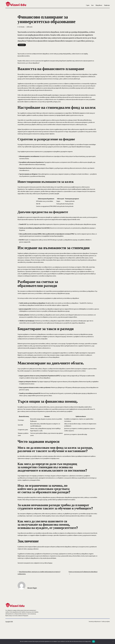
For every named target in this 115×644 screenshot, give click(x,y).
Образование (22, 45)
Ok (94, 641)
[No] (113, 641)
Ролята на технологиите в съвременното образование (83, 572)
